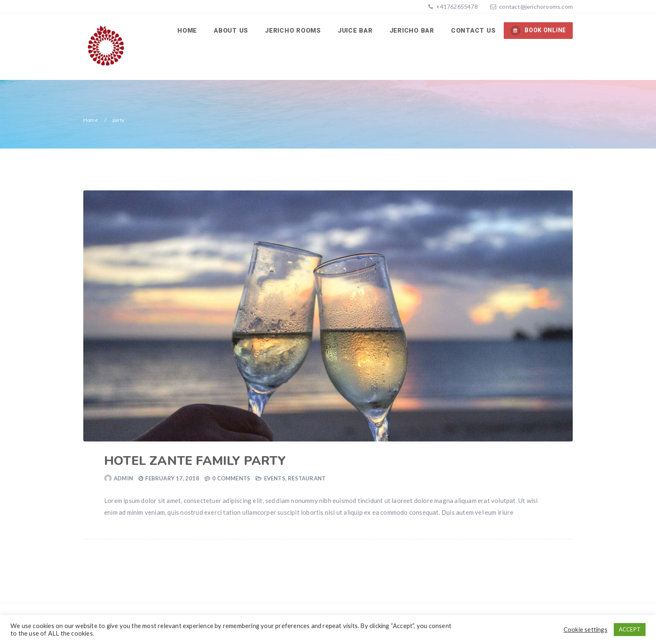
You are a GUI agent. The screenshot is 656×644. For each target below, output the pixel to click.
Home (187, 31)
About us (231, 31)
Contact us (473, 31)
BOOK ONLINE (538, 31)
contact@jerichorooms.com (536, 6)
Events (275, 478)
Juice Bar (355, 31)
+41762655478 (456, 6)
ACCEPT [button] (630, 629)
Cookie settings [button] (586, 630)
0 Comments (231, 478)
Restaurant (307, 478)
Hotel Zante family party (195, 461)
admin (123, 478)
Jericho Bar (412, 31)
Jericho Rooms (293, 31)
